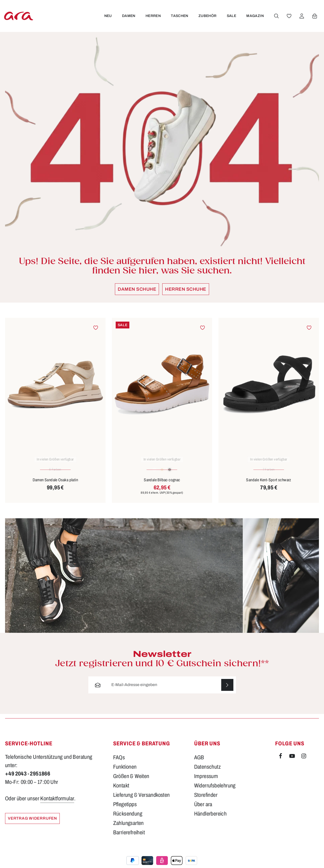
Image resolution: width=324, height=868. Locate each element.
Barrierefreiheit (129, 838)
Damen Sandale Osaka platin (55, 485)
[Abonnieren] (227, 690)
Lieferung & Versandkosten (141, 800)
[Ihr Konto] (301, 19)
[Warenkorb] (314, 19)
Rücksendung (128, 819)
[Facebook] (281, 762)
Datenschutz (207, 772)
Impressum (206, 782)
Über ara (203, 810)
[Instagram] (304, 762)
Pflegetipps (125, 810)
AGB (199, 763)
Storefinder (206, 800)
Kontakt (121, 791)
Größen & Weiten (131, 782)
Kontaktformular (57, 804)
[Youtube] (293, 762)
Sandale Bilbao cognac (162, 485)
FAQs (119, 763)
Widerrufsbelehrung (215, 791)
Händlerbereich (210, 819)
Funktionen (125, 772)
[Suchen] (276, 19)
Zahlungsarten (128, 828)
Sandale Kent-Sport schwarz (269, 485)
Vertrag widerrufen (34, 824)
